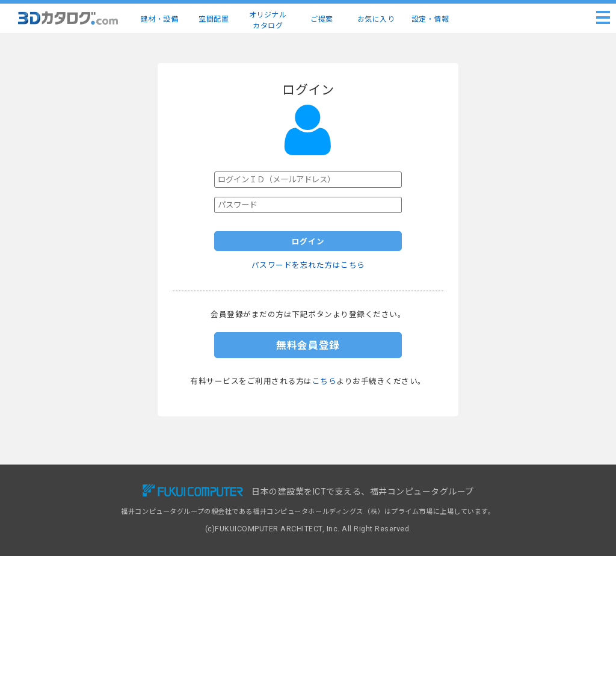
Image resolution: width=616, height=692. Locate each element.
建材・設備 (160, 19)
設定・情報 (430, 19)
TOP (71, 490)
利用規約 (462, 516)
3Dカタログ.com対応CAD (362, 490)
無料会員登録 (308, 345)
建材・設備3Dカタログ (99, 503)
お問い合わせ (469, 490)
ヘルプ (459, 503)
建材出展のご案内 (348, 516)
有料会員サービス (219, 503)
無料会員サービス (219, 490)
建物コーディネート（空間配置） (115, 516)
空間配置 (214, 19)
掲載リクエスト (344, 503)
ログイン (308, 242)
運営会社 (462, 555)
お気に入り (376, 19)
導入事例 (205, 516)
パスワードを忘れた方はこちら (308, 265)
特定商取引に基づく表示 (486, 542)
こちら (325, 381)
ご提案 (322, 19)
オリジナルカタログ (268, 20)
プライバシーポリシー (483, 529)
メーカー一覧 (84, 529)
